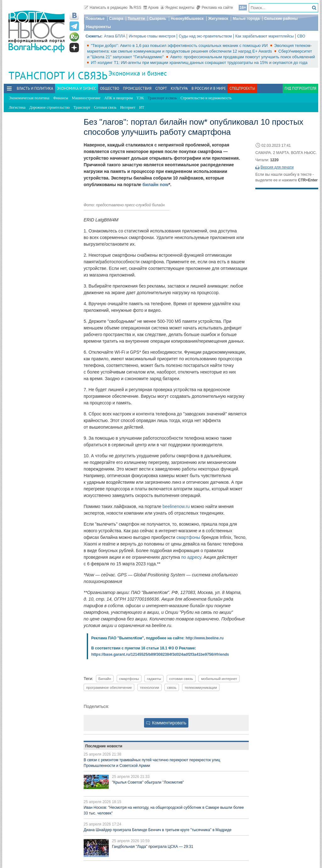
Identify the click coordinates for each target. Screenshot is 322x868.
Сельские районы (281, 19)
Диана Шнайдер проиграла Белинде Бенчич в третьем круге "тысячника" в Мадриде (158, 830)
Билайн (105, 679)
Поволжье (95, 19)
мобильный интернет (219, 679)
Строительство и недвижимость (206, 98)
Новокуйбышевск (187, 19)
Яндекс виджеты (178, 8)
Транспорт (82, 107)
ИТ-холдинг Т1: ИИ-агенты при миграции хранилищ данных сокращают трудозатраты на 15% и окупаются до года (199, 63)
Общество (110, 88)
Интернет (128, 107)
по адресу (191, 557)
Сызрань (158, 19)
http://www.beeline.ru (205, 638)
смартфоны (188, 537)
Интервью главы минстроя (152, 36)
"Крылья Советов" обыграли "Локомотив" (148, 782)
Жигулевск (218, 19)
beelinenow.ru (176, 506)
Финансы (61, 98)
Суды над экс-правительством (205, 36)
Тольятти (136, 19)
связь (172, 687)
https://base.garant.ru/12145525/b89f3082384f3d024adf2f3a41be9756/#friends (160, 654)
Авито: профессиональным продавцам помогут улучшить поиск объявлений (242, 57)
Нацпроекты (98, 27)
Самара (116, 19)
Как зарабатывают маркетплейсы (264, 36)
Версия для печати (277, 167)
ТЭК (140, 98)
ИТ (142, 107)
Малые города (246, 19)
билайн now (155, 185)
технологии (150, 687)
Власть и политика (35, 88)
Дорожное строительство (49, 107)
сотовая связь (181, 679)
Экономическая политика (29, 98)
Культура (179, 88)
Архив (151, 8)
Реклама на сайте (215, 8)
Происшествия (137, 88)
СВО (301, 36)
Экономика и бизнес (138, 73)
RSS (136, 8)
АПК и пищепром (118, 98)
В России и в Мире (209, 88)
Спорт (161, 88)
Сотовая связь (105, 107)
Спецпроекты (242, 88)
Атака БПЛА (115, 36)
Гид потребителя (300, 88)
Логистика (17, 107)
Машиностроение (86, 98)
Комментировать (166, 723)
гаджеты (154, 679)
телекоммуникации (201, 687)
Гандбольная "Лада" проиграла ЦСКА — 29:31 (153, 847)
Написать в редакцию (106, 8)
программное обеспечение (109, 687)
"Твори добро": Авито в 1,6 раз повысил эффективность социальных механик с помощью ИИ (180, 46)
